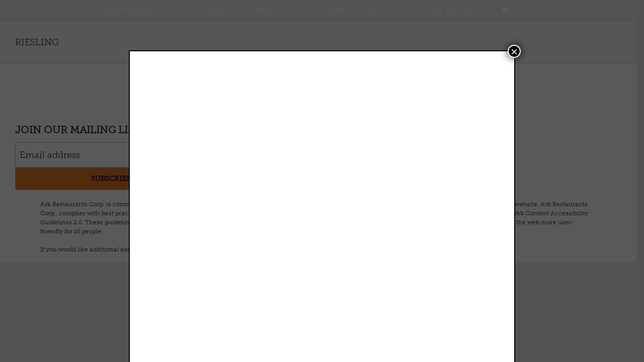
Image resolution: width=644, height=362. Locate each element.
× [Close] (514, 51)
